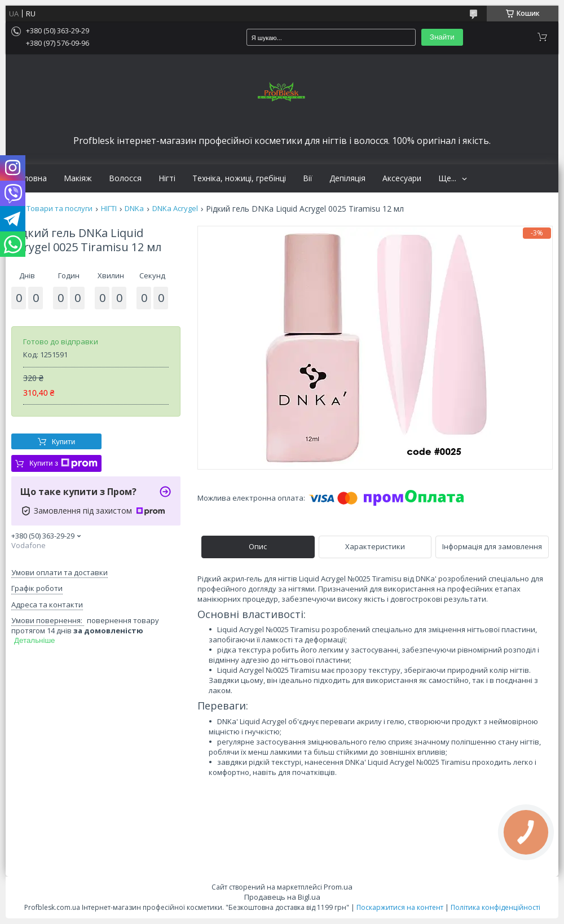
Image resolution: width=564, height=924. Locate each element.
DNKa (134, 209)
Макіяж (78, 178)
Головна (30, 178)
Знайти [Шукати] (442, 37)
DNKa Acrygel (175, 209)
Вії (308, 178)
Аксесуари (402, 178)
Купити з (63, 463)
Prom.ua (338, 887)
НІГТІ (109, 209)
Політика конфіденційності (495, 907)
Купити (64, 442)
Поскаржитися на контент (400, 907)
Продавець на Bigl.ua (282, 897)
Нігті (167, 178)
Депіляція (347, 178)
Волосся (125, 178)
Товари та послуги (60, 209)
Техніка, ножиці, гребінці (239, 178)
